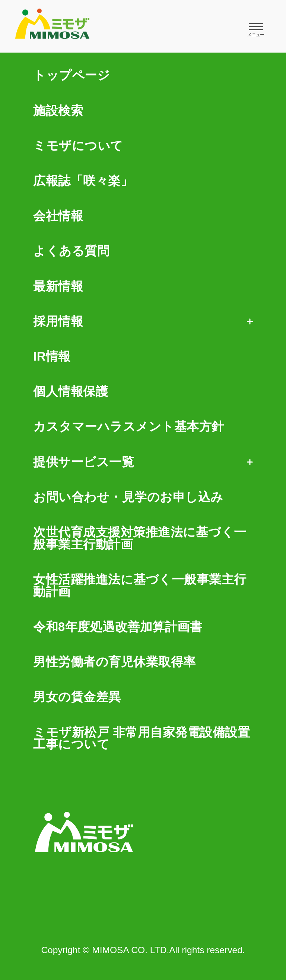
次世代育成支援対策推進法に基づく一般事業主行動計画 (140, 538)
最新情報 (58, 287)
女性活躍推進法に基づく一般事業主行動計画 (140, 586)
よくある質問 (71, 251)
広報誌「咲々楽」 (83, 181)
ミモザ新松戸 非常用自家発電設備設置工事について (142, 739)
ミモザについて (78, 146)
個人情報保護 (71, 392)
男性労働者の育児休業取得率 (115, 662)
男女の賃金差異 (77, 697)
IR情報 (52, 357)
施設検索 (58, 111)
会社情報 (58, 216)
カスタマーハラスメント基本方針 (129, 427)
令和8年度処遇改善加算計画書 (118, 627)
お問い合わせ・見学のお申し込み (128, 497)
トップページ (71, 76)
